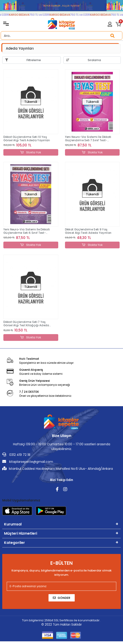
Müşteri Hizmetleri (21, 533)
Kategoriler (15, 543)
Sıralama (94, 60)
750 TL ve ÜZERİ (42, 15)
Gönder (61, 598)
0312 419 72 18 (16, 455)
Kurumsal (13, 524)
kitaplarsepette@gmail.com (28, 462)
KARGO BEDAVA (21, 15)
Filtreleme (34, 60)
